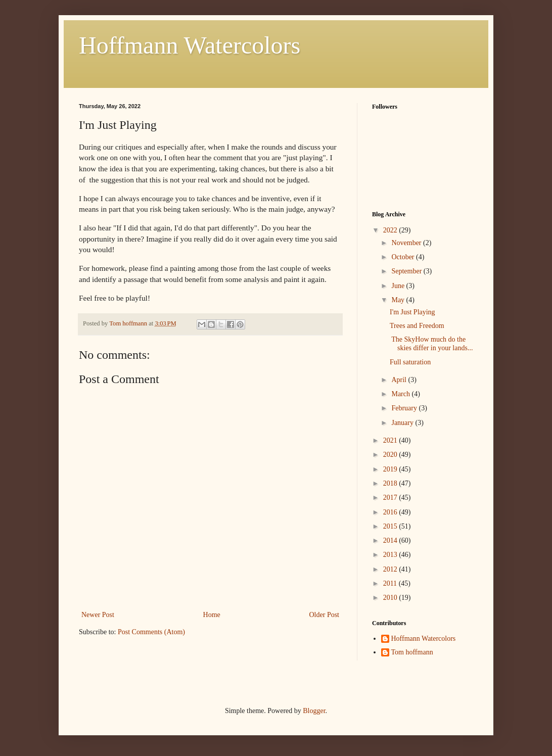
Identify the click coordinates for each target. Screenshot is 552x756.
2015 (391, 526)
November (407, 243)
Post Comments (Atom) (151, 632)
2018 (391, 483)
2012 (391, 569)
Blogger (314, 711)
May (399, 300)
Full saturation (410, 362)
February (405, 408)
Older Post (325, 615)
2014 (391, 540)
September (407, 271)
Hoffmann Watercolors (190, 45)
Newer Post (98, 615)
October (404, 257)
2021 (391, 440)
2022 (391, 230)
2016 (391, 512)
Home (212, 615)
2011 (391, 583)
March (401, 394)
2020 (391, 455)
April (400, 380)
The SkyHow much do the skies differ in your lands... (431, 344)
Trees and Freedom (417, 326)
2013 (391, 555)
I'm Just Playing (412, 312)
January (403, 423)
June (399, 286)
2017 (391, 498)
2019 (391, 469)
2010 (391, 598)
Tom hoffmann (412, 652)
